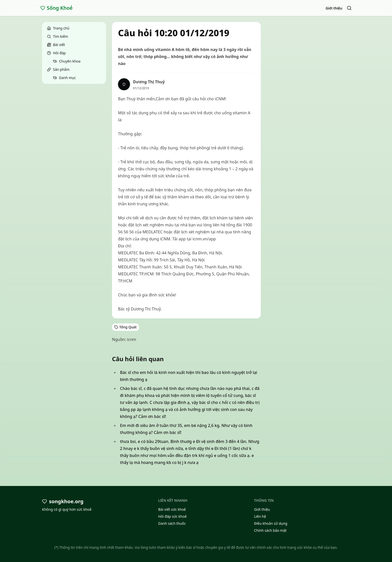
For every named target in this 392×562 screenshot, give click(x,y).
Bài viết (56, 45)
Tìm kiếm (57, 36)
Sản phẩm (58, 69)
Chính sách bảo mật (270, 530)
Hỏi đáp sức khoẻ (172, 516)
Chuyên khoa (67, 61)
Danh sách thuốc (172, 523)
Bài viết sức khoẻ (172, 509)
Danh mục (64, 78)
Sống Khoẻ (56, 8)
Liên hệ (260, 516)
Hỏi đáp (56, 53)
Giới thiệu (334, 8)
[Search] (349, 8)
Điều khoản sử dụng (271, 523)
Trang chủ (58, 28)
